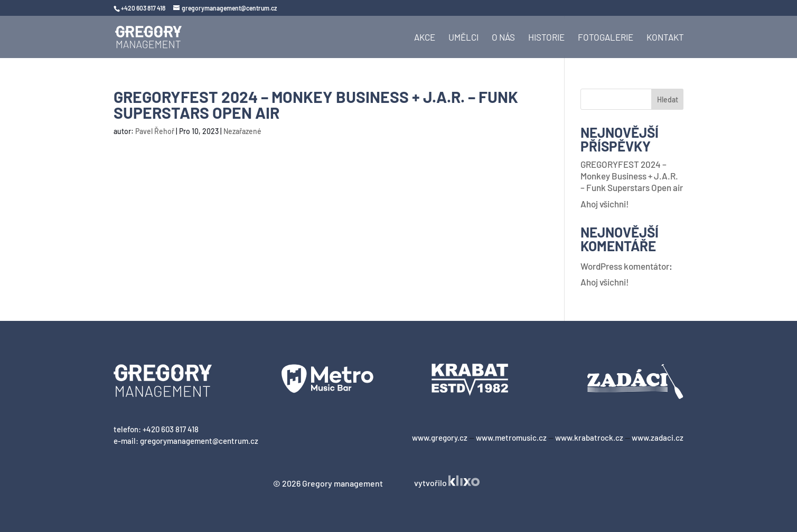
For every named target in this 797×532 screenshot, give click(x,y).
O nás (503, 38)
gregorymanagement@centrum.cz (199, 441)
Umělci (463, 38)
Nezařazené (242, 131)
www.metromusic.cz (511, 438)
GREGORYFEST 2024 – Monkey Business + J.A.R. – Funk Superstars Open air (632, 176)
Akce (425, 38)
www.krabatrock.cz (589, 438)
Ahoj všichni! (605, 204)
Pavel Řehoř (155, 131)
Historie (546, 38)
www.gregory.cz (440, 438)
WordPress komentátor (625, 266)
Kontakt (665, 38)
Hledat (668, 99)
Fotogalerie (606, 38)
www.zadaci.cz (658, 438)
